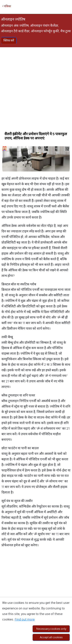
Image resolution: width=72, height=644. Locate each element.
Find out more (25, 619)
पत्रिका (7, 6)
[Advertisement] (35, 88)
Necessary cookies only (51, 629)
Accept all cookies (51, 637)
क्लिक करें (9, 40)
